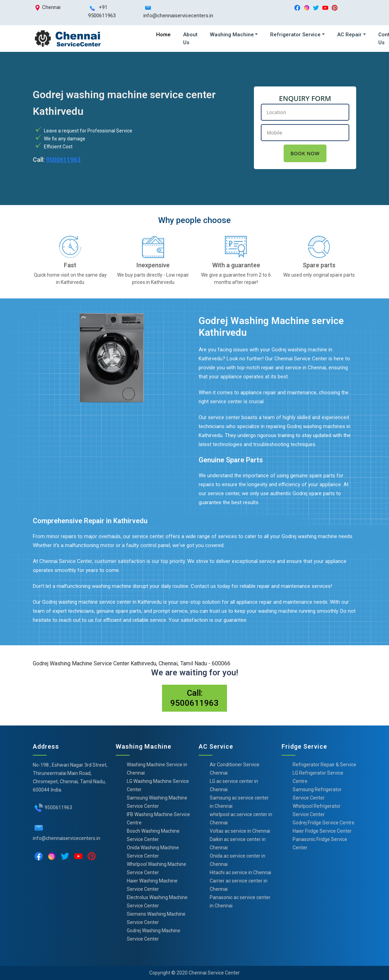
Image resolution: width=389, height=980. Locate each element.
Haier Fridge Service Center (322, 831)
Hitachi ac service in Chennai (240, 872)
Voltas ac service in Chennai (240, 831)
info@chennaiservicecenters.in (67, 838)
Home (163, 35)
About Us (190, 39)
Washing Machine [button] (232, 35)
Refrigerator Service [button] (295, 35)
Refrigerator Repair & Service (324, 765)
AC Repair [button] (349, 35)
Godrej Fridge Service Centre (324, 823)
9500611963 (63, 160)
